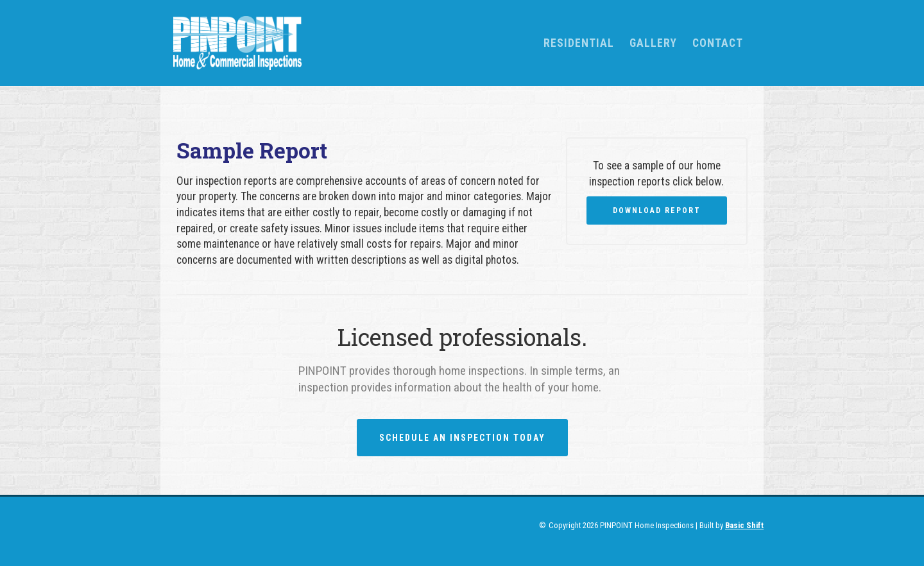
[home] (348, 43)
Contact (718, 43)
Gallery (653, 43)
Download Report (657, 210)
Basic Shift (744, 525)
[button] (579, 43)
